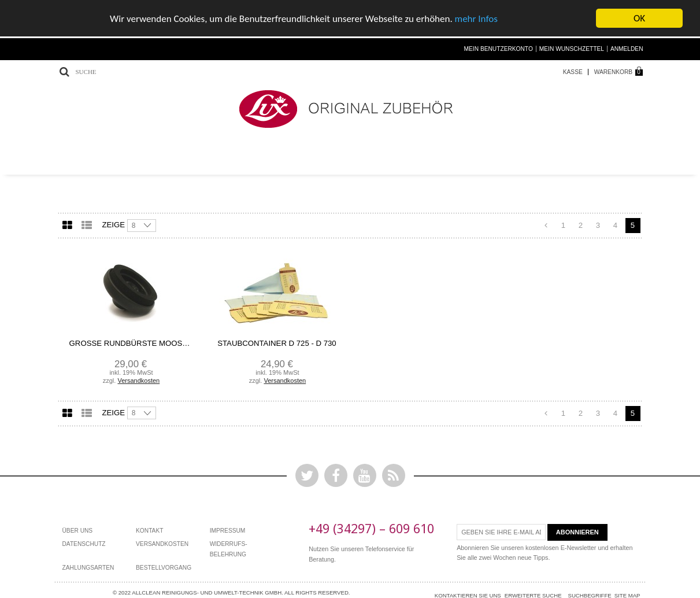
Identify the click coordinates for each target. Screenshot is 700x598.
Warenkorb (613, 71)
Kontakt (149, 531)
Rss (394, 475)
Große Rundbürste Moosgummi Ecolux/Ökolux (131, 343)
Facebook (336, 475)
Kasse (573, 71)
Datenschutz (84, 544)
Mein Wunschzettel (572, 48)
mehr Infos (476, 18)
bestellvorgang (164, 567)
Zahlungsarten (88, 567)
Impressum (228, 531)
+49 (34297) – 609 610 (371, 528)
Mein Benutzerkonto (499, 48)
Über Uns (78, 531)
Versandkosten (138, 380)
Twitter (307, 475)
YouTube (365, 475)
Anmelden (627, 48)
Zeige (114, 224)
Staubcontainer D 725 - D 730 (277, 343)
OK (639, 18)
